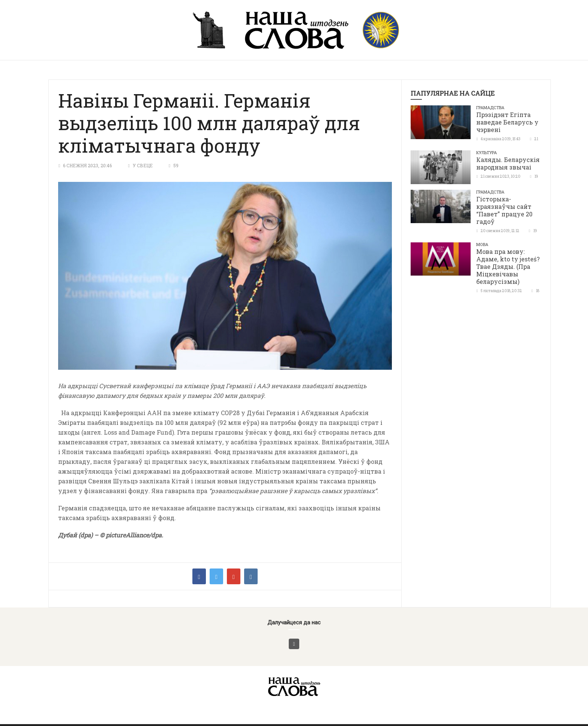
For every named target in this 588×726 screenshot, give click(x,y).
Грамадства (490, 107)
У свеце (143, 165)
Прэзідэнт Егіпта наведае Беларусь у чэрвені (507, 122)
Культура (487, 152)
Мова (482, 244)
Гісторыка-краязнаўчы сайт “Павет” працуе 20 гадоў (504, 210)
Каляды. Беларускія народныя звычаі (508, 163)
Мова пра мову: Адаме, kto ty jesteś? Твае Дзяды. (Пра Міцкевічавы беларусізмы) (508, 266)
